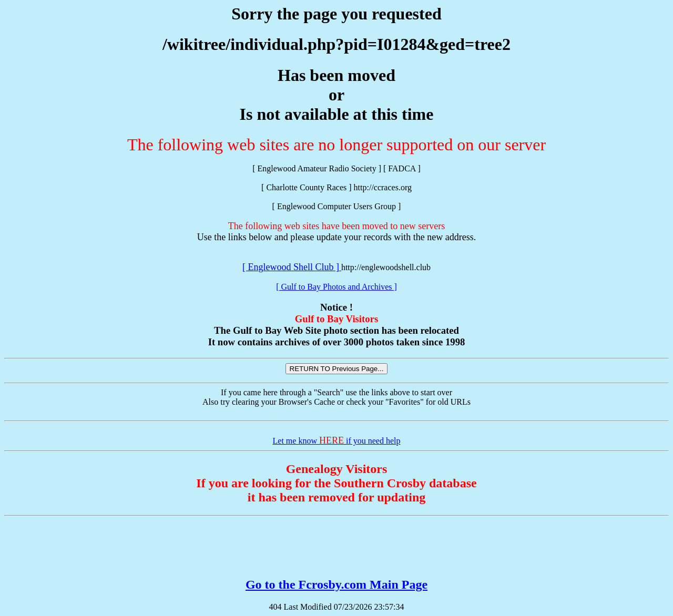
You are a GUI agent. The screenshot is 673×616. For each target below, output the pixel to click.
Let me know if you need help (337, 441)
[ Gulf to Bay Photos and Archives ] (336, 287)
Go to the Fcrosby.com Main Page (336, 584)
